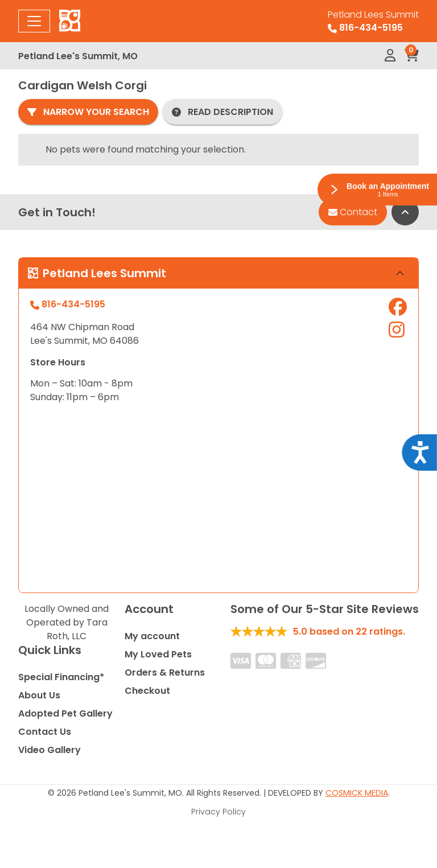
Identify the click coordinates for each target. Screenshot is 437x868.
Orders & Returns (165, 672)
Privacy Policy (218, 812)
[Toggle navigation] (34, 21)
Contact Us (45, 732)
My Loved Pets (158, 654)
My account (152, 636)
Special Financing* (61, 677)
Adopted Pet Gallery (65, 713)
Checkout (147, 691)
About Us (39, 695)
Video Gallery (50, 750)
